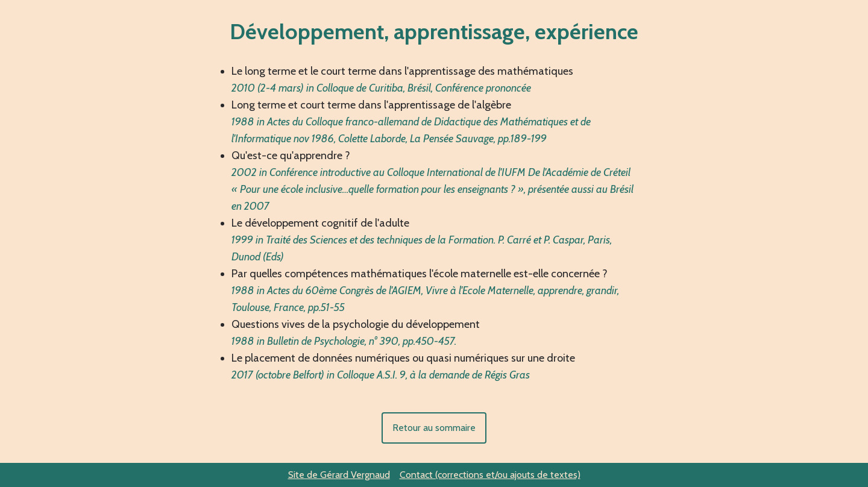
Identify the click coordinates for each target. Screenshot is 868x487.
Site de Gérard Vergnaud (339, 475)
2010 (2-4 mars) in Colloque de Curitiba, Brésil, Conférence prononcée (381, 88)
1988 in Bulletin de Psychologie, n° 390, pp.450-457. (344, 341)
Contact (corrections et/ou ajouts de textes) (490, 475)
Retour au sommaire (434, 428)
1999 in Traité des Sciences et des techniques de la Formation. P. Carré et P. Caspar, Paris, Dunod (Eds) (422, 248)
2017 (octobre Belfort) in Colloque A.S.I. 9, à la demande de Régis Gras (381, 375)
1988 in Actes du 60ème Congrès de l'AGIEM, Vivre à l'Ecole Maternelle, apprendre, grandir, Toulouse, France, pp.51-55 (425, 299)
